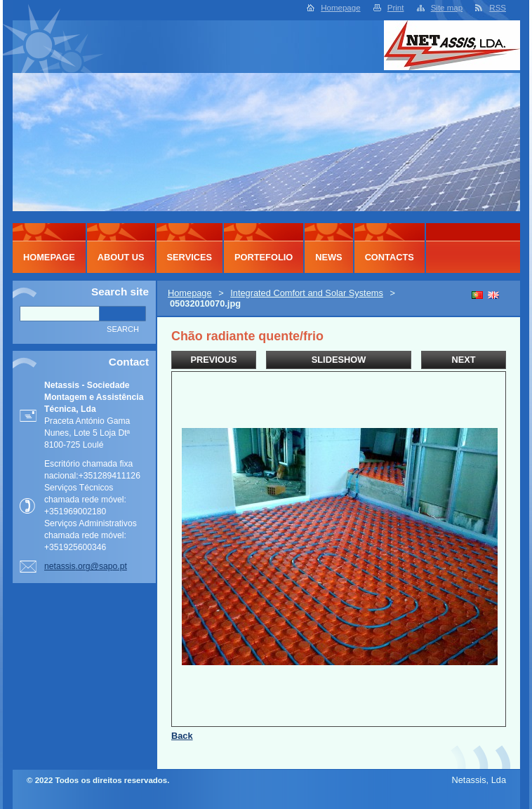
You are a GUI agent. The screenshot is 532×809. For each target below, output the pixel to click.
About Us (121, 257)
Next (463, 360)
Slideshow (339, 360)
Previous (213, 360)
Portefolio (264, 257)
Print (396, 8)
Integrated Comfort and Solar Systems (307, 293)
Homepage (340, 8)
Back (182, 736)
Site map (447, 8)
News (328, 257)
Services (189, 257)
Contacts (390, 257)
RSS (498, 8)
